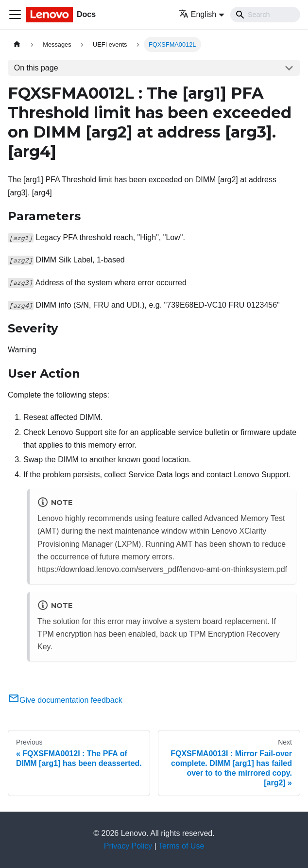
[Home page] (17, 44)
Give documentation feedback (65, 700)
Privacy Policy (128, 846)
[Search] (265, 15)
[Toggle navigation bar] (15, 15)
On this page (36, 68)
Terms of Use (181, 846)
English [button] (197, 14)
